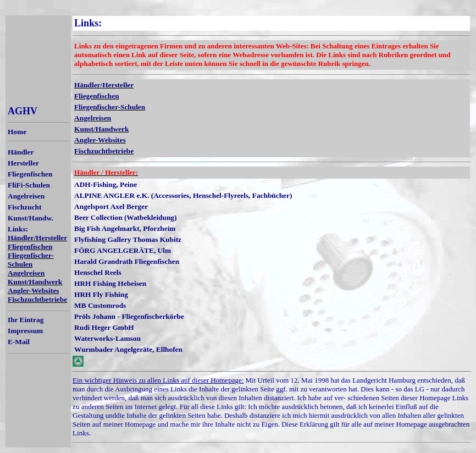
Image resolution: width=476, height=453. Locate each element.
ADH (82, 184)
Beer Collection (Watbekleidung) (125, 217)
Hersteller (23, 163)
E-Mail (19, 342)
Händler (21, 152)
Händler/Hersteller (37, 238)
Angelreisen (26, 196)
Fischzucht (24, 207)
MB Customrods (100, 305)
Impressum (25, 331)
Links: (18, 229)
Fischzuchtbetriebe (37, 299)
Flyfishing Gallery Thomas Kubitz (128, 239)
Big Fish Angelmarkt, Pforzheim (125, 228)
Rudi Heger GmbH (104, 327)
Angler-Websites (34, 291)
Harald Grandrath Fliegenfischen (127, 261)
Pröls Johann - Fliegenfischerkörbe (129, 316)
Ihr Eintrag (26, 320)
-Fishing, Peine (114, 184)
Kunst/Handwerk (35, 282)
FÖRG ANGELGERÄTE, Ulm (123, 250)
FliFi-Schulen (29, 185)
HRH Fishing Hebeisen (110, 283)
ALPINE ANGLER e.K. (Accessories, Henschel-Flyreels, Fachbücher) (183, 195)
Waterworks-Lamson (107, 338)
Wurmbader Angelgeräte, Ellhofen (128, 349)
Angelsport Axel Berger (111, 206)
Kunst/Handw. (31, 218)
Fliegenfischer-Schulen (31, 260)
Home (17, 132)
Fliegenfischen (30, 174)
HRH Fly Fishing (101, 294)
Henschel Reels (98, 272)
